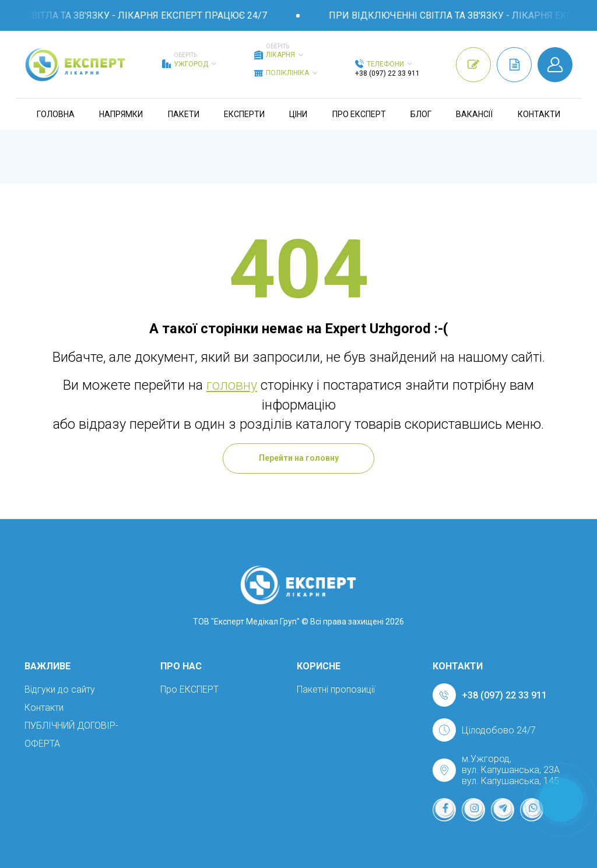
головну (232, 385)
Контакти (539, 114)
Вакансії (474, 114)
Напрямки (121, 114)
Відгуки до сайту (60, 689)
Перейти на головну (299, 458)
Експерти (244, 114)
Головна (56, 114)
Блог (421, 114)
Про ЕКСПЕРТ (359, 114)
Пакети (184, 114)
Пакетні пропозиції (336, 689)
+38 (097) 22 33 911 (387, 73)
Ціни (298, 114)
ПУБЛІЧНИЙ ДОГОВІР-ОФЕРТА (71, 735)
